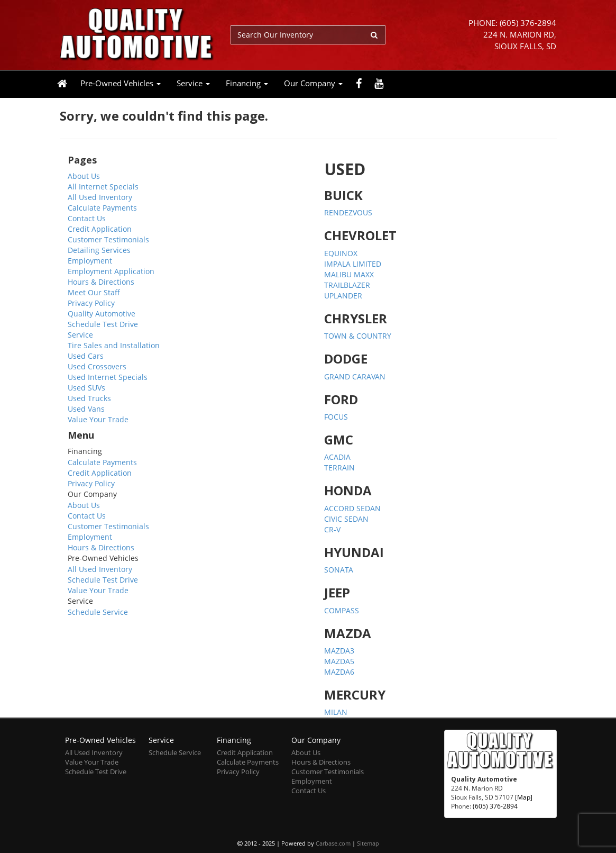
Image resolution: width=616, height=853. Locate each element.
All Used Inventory (100, 197)
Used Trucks (89, 398)
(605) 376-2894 (528, 23)
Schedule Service (98, 612)
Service (193, 83)
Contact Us (87, 218)
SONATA (339, 570)
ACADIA (337, 457)
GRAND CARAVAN (355, 376)
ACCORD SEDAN (352, 508)
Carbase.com (333, 843)
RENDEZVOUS (348, 212)
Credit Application (100, 229)
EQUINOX (341, 253)
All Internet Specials (103, 187)
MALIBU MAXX (349, 274)
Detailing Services (99, 250)
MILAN (336, 712)
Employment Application (111, 271)
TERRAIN (339, 468)
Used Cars (86, 356)
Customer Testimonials (108, 239)
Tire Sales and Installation (114, 345)
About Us (84, 176)
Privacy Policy (91, 303)
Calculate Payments (102, 208)
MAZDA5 (339, 661)
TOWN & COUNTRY (358, 336)
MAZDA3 (339, 651)
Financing (247, 83)
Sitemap (368, 843)
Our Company (313, 83)
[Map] (524, 797)
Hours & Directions (101, 282)
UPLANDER (343, 296)
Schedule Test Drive (103, 324)
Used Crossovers (97, 366)
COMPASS (342, 610)
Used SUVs (86, 388)
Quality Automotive (102, 314)
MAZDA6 (339, 672)
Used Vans (86, 409)
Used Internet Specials (108, 377)
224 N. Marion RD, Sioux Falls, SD (520, 40)
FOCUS (336, 417)
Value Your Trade (98, 419)
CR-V (332, 529)
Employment (90, 261)
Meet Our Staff (94, 292)
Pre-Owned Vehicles (121, 83)
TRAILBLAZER (347, 285)
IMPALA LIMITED (353, 264)
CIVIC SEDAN (346, 519)
